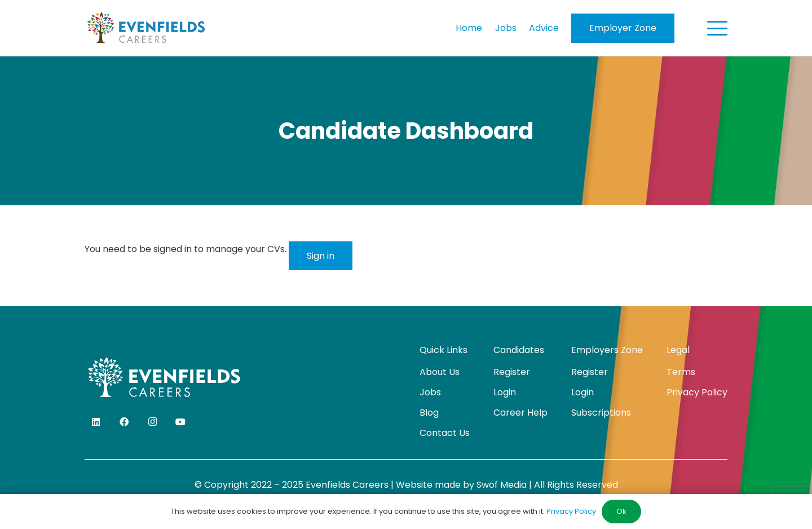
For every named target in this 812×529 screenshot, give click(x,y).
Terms (681, 372)
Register (512, 372)
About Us (440, 372)
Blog (429, 413)
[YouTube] (180, 422)
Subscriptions (601, 413)
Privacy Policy (697, 392)
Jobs (430, 392)
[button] (717, 28)
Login (505, 392)
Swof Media (502, 485)
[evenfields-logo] (146, 28)
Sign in (321, 256)
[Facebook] (124, 422)
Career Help (520, 413)
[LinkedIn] (96, 422)
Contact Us (445, 433)
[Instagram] (152, 422)
